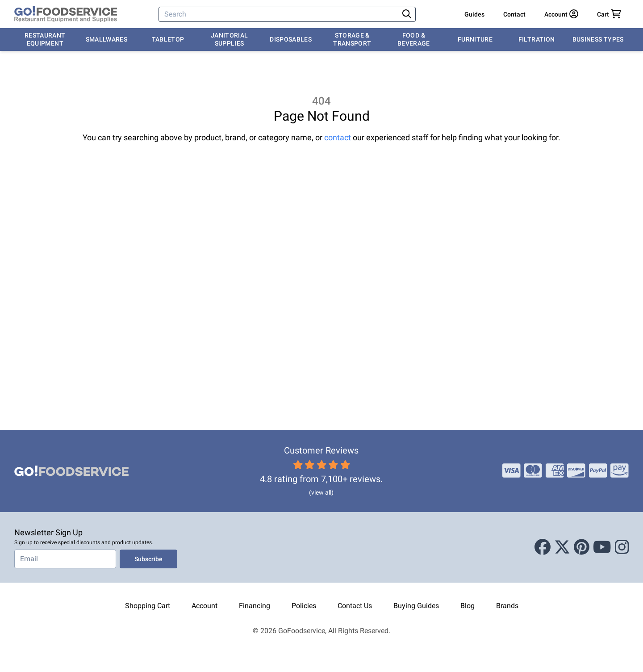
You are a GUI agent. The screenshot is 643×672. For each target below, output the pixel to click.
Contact (514, 14)
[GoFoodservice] (66, 14)
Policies (304, 606)
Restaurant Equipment (45, 39)
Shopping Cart (148, 606)
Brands (507, 606)
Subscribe (148, 559)
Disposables (291, 39)
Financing (255, 606)
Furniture (475, 39)
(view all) (321, 492)
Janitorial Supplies (230, 39)
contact (338, 137)
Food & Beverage (414, 39)
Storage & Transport (352, 39)
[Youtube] (602, 547)
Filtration (537, 39)
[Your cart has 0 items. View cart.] (609, 14)
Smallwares (107, 39)
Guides (474, 14)
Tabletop (168, 39)
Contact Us (355, 606)
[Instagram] (622, 547)
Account (205, 606)
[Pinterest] (582, 547)
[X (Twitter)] (562, 547)
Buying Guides (416, 606)
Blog (468, 606)
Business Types (598, 39)
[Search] (280, 14)
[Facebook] (543, 547)
